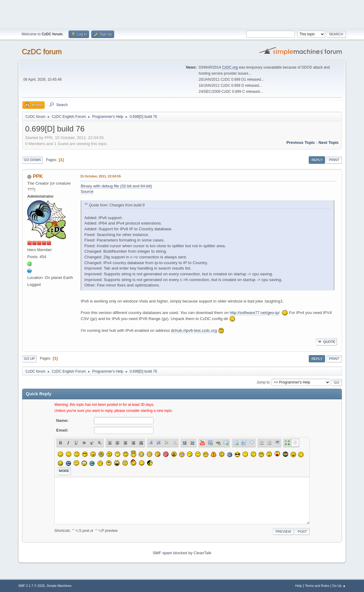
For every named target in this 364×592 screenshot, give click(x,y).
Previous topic (301, 142)
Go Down (32, 160)
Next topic (329, 142)
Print (334, 160)
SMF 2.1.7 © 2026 (31, 586)
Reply (317, 160)
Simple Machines (59, 586)
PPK (38, 176)
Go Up (29, 359)
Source (87, 191)
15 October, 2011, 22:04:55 (100, 176)
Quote (326, 342)
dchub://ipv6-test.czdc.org (194, 330)
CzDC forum (42, 52)
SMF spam (162, 553)
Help (298, 586)
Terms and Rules (317, 586)
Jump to (263, 382)
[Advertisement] (182, 14)
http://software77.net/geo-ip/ (254, 313)
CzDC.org (230, 67)
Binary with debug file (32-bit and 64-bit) (116, 186)
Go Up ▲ (339, 586)
